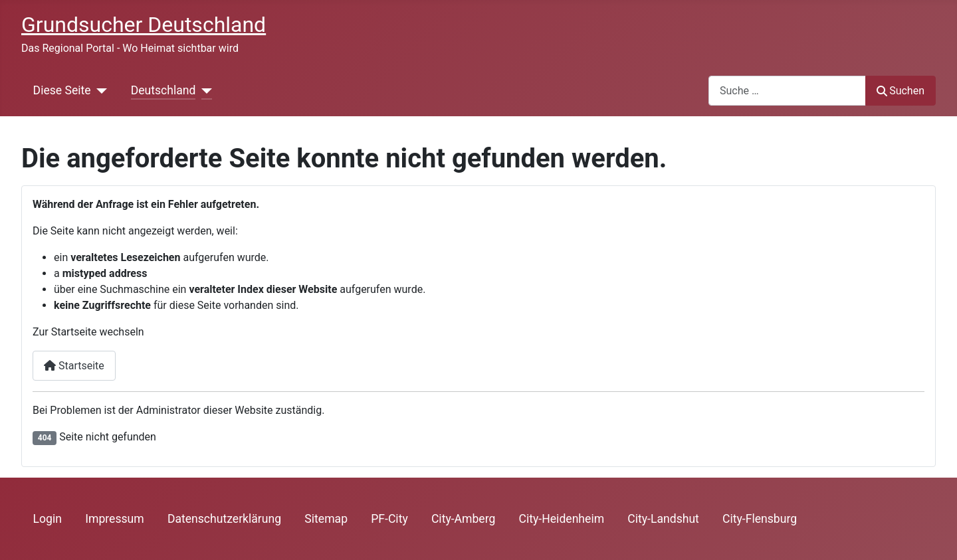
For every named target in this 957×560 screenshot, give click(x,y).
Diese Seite (62, 90)
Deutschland (163, 90)
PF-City (389, 519)
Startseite (74, 366)
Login (48, 519)
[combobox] (787, 91)
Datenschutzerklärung (224, 519)
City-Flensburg (760, 519)
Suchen (901, 91)
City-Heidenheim (562, 519)
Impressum (115, 519)
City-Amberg (463, 519)
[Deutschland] (204, 90)
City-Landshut (663, 519)
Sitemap (326, 519)
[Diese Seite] (99, 90)
